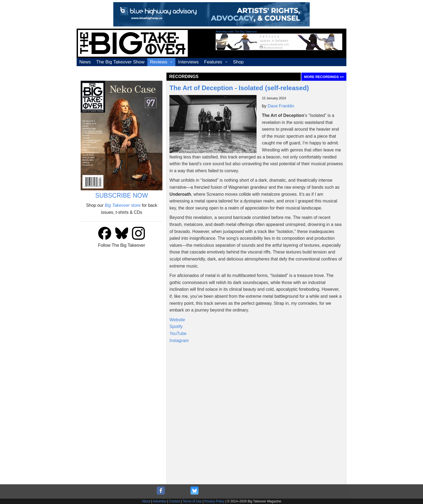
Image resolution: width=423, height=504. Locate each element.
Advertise (159, 501)
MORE (324, 77)
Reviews (159, 62)
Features (213, 62)
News (85, 62)
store (123, 205)
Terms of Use (192, 501)
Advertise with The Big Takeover (236, 32)
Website (177, 320)
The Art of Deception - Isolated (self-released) (239, 88)
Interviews (188, 62)
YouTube (178, 334)
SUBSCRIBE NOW (122, 195)
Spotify (176, 327)
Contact (174, 501)
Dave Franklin (281, 106)
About (146, 501)
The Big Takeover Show (120, 62)
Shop (238, 62)
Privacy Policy (215, 501)
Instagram (179, 341)
